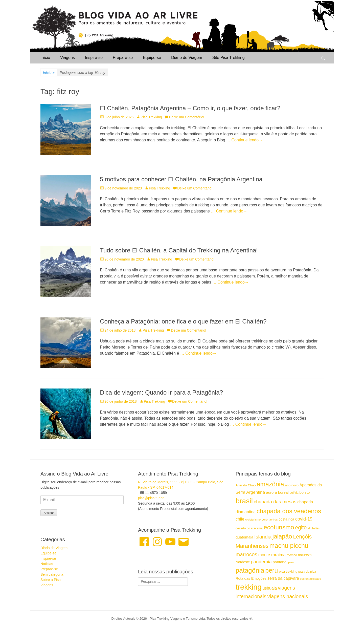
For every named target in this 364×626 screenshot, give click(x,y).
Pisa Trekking (151, 117)
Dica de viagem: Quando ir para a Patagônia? (161, 392)
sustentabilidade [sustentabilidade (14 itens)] (311, 579)
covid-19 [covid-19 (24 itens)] (304, 519)
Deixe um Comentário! (186, 117)
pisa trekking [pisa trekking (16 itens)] (288, 571)
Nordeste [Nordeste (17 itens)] (243, 562)
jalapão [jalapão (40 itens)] (282, 536)
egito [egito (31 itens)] (301, 527)
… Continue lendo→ (244, 140)
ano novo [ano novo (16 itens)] (292, 485)
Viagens (67, 58)
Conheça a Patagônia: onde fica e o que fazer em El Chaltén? (183, 321)
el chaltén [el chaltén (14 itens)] (314, 528)
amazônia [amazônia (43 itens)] (270, 484)
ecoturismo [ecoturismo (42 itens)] (279, 527)
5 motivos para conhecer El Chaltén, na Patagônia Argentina (181, 179)
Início (45, 58)
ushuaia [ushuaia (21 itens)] (270, 588)
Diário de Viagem (187, 58)
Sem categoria (52, 574)
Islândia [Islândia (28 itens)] (263, 537)
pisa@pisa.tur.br (151, 498)
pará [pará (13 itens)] (291, 562)
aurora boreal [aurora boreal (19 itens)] (277, 492)
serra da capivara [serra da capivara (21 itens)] (283, 578)
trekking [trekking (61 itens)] (249, 587)
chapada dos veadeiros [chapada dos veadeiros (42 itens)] (289, 511)
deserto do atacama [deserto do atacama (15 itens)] (249, 528)
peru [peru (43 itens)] (271, 570)
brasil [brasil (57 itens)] (244, 501)
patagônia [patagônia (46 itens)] (250, 570)
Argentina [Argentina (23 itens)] (256, 492)
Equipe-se (152, 58)
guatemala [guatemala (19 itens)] (244, 537)
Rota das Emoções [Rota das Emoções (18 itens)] (251, 578)
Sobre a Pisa (51, 580)
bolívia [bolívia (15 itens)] (294, 493)
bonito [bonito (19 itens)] (304, 492)
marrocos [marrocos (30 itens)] (246, 554)
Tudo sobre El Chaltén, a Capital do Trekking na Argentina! (179, 250)
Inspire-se (94, 58)
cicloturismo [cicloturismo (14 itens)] (253, 520)
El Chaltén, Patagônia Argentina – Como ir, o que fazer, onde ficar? (190, 108)
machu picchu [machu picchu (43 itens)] (289, 546)
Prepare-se (123, 58)
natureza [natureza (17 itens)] (305, 555)
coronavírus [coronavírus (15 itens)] (270, 520)
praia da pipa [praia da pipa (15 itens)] (307, 572)
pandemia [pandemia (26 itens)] (261, 562)
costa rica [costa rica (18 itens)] (286, 519)
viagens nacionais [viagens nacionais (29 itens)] (288, 596)
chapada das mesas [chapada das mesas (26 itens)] (275, 502)
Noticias (47, 564)
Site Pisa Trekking (229, 58)
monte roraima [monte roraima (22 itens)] (272, 555)
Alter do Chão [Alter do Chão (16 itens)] (246, 485)
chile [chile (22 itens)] (240, 519)
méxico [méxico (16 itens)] (292, 555)
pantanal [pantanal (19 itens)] (280, 562)
